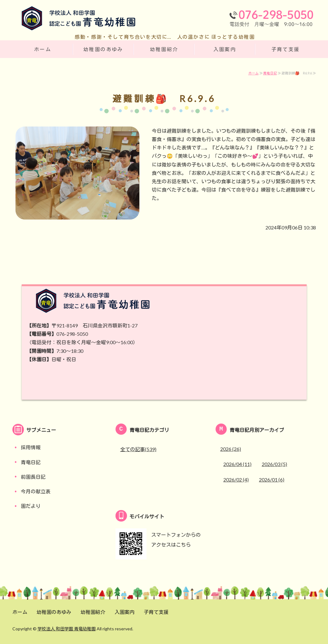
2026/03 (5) (274, 464)
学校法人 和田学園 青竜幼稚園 (67, 629)
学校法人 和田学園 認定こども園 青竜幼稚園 (74, 19)
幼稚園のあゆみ (103, 49)
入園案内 (225, 49)
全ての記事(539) (138, 449)
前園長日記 (33, 477)
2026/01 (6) (272, 480)
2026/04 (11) (237, 464)
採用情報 (31, 447)
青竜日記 (270, 73)
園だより (31, 506)
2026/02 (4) (236, 480)
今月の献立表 (36, 491)
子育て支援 (286, 49)
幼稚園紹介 (164, 49)
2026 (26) (231, 449)
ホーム (43, 49)
